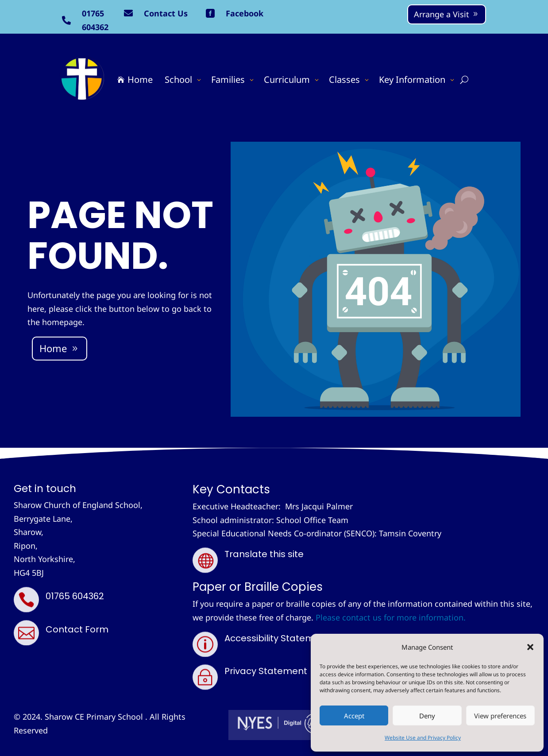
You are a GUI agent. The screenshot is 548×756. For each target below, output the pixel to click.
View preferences (500, 716)
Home (53, 348)
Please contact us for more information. (391, 617)
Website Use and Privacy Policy (423, 738)
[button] (530, 647)
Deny (427, 716)
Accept (354, 716)
